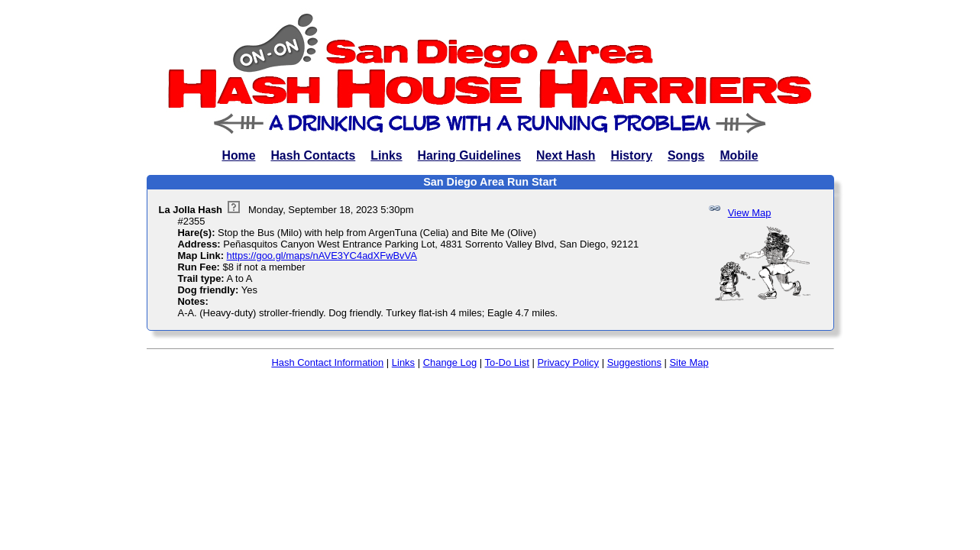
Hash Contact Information (327, 362)
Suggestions (634, 362)
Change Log (450, 362)
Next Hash (566, 155)
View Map (750, 213)
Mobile (739, 155)
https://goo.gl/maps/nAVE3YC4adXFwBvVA (322, 256)
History (631, 155)
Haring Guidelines (469, 155)
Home (238, 155)
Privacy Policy (568, 362)
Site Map (689, 362)
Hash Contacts (313, 155)
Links (386, 155)
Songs (686, 155)
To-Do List (507, 362)
